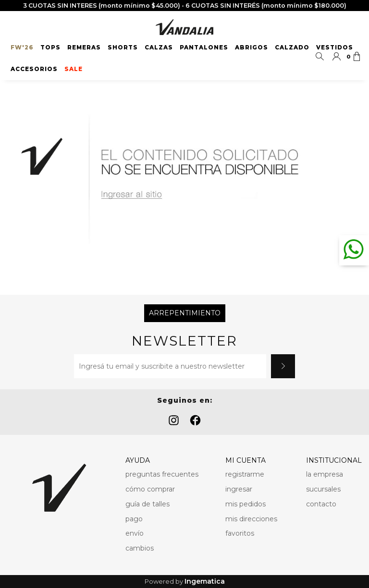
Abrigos (252, 48)
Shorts (123, 48)
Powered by (185, 582)
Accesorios (34, 69)
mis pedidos (246, 504)
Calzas (159, 48)
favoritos (240, 533)
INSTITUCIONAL (334, 460)
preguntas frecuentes (162, 474)
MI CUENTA (246, 460)
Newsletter (184, 341)
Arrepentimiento (185, 313)
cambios (140, 548)
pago (134, 519)
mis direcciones (251, 519)
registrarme (245, 474)
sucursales (323, 489)
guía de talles (148, 504)
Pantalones (204, 48)
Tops (50, 48)
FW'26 (22, 48)
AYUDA (138, 460)
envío (135, 533)
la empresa (325, 474)
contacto (321, 504)
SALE (74, 69)
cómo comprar (150, 489)
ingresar (239, 489)
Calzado (292, 48)
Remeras (84, 48)
